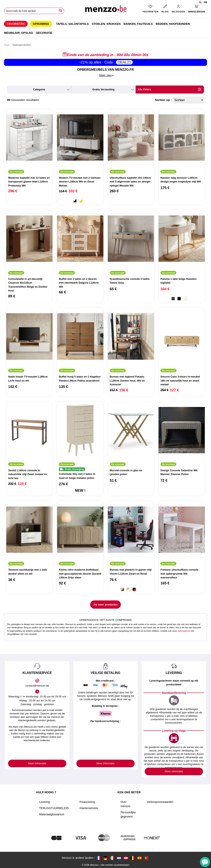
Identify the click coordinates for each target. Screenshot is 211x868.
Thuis (7, 45)
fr (205, 2)
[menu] (105, 28)
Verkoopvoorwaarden (160, 802)
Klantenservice (89, 808)
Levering (44, 802)
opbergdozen (184, 631)
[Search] (61, 11)
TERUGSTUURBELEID (54, 808)
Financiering (87, 802)
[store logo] (106, 10)
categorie (39, 89)
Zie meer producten (105, 605)
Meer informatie (37, 763)
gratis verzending (103, 89)
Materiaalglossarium (52, 814)
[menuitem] (16, 24)
